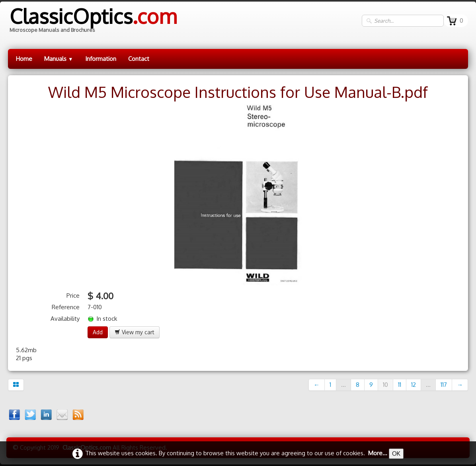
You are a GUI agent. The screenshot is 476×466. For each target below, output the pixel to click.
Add (98, 332)
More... (378, 453)
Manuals (59, 59)
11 (400, 385)
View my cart (135, 332)
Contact (139, 59)
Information (101, 59)
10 (385, 385)
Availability (65, 319)
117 (444, 385)
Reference (66, 307)
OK (396, 453)
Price (73, 295)
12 (414, 385)
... (343, 385)
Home (24, 59)
